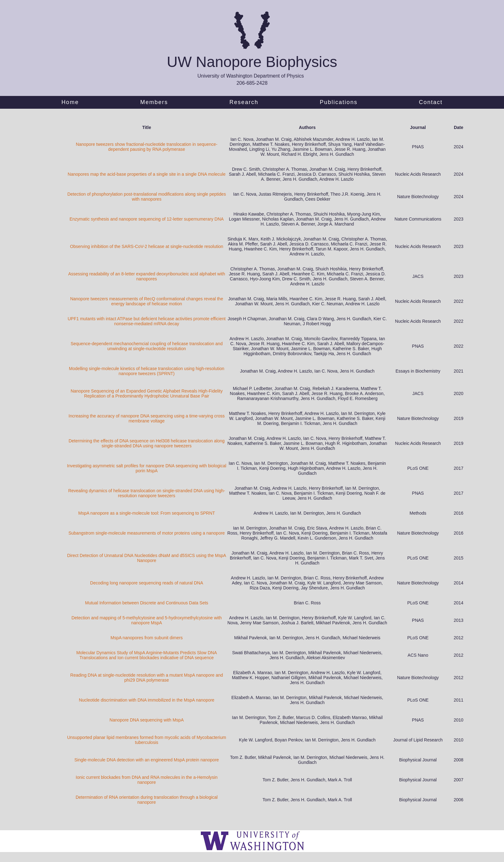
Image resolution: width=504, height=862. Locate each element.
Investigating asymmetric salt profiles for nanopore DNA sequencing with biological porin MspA (147, 468)
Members (154, 102)
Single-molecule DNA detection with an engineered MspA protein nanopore (147, 760)
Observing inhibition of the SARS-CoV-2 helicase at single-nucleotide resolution (147, 246)
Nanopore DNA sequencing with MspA (147, 720)
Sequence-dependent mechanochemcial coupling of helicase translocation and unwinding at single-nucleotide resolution (147, 346)
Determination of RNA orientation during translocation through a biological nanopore (147, 800)
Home (70, 102)
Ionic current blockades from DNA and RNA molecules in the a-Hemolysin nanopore (147, 780)
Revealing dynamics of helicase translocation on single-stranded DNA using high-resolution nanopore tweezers (147, 493)
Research (244, 102)
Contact (431, 102)
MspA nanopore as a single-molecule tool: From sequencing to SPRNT (147, 513)
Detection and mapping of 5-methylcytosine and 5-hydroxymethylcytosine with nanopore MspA (146, 620)
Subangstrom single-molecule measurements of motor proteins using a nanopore (147, 533)
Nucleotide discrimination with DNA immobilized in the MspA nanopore (147, 700)
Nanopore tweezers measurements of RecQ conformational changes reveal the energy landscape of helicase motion (147, 301)
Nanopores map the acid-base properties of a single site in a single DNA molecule (147, 174)
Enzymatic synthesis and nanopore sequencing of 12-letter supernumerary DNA (147, 219)
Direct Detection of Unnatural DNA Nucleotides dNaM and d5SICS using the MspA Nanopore (146, 558)
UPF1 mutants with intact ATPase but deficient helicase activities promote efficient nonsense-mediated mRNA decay (147, 321)
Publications (339, 102)
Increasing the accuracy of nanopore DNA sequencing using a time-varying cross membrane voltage (147, 418)
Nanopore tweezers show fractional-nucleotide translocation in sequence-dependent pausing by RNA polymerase (146, 147)
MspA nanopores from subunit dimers (147, 638)
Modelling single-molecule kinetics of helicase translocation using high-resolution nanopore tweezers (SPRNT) (147, 371)
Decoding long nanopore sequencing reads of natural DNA (147, 583)
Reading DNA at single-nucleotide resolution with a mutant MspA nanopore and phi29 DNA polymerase (147, 678)
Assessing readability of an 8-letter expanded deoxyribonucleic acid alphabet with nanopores (147, 276)
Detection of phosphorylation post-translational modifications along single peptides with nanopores (147, 197)
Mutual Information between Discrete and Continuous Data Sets (147, 603)
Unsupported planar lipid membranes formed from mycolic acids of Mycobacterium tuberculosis (146, 740)
